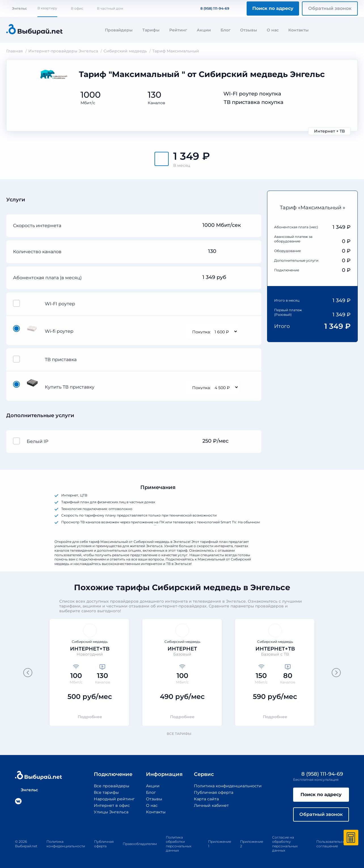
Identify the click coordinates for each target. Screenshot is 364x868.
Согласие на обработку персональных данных (285, 844)
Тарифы (151, 30)
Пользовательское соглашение (333, 844)
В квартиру (47, 8)
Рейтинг (178, 30)
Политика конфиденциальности (228, 786)
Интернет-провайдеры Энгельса (63, 51)
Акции (204, 30)
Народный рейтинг (114, 799)
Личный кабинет (211, 805)
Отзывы (249, 30)
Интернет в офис (112, 805)
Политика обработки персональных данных (179, 844)
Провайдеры (119, 30)
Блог (226, 30)
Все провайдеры (112, 786)
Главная (15, 51)
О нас (273, 30)
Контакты (299, 30)
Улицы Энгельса (111, 812)
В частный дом (110, 8)
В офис (77, 8)
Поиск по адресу (273, 8)
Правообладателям (140, 844)
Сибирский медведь (125, 51)
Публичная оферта (214, 792)
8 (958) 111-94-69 (211, 8)
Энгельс (17, 8)
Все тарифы (182, 734)
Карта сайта (206, 799)
